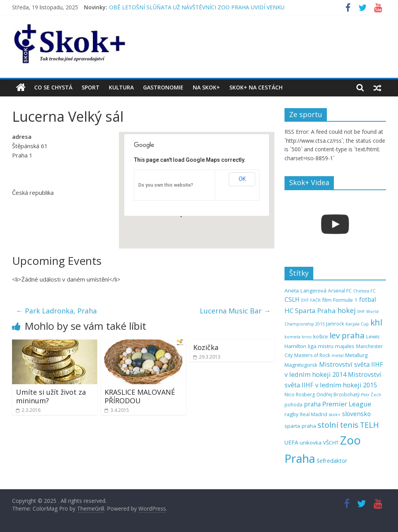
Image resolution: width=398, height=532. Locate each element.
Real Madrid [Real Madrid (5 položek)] (314, 414)
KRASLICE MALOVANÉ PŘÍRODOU (140, 396)
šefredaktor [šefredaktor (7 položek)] (332, 461)
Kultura (121, 87)
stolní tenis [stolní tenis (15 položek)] (338, 425)
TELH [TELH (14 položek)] (369, 425)
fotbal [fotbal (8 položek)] (367, 300)
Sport (91, 87)
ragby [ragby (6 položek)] (292, 414)
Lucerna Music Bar (235, 311)
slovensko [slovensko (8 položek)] (356, 414)
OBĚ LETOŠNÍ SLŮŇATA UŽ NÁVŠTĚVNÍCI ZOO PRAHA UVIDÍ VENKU (197, 7)
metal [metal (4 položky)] (338, 355)
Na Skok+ (206, 87)
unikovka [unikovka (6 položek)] (311, 443)
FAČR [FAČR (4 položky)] (315, 300)
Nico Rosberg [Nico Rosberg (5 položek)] (300, 395)
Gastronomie (163, 87)
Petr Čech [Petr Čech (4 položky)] (371, 395)
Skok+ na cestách (256, 87)
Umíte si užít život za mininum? (51, 396)
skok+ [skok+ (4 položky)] (335, 415)
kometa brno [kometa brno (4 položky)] (298, 337)
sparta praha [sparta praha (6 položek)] (300, 426)
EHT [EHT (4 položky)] (305, 300)
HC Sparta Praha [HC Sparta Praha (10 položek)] (310, 311)
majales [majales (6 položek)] (345, 346)
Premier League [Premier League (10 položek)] (347, 404)
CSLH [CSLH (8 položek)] (292, 300)
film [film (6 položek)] (327, 300)
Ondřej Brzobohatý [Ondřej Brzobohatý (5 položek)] (338, 395)
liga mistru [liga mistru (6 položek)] (321, 346)
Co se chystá (53, 87)
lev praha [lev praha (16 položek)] (347, 335)
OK (242, 179)
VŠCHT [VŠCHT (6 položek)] (331, 443)
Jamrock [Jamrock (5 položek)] (335, 324)
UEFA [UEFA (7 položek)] (291, 442)
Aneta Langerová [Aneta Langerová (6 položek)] (305, 290)
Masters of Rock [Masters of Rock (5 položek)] (312, 355)
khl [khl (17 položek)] (376, 322)
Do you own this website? (166, 185)
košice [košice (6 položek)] (321, 336)
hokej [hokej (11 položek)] (347, 310)
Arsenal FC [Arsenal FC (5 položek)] (340, 291)
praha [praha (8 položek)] (312, 404)
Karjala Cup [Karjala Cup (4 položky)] (357, 324)
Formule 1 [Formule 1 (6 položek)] (345, 300)
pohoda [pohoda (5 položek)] (293, 405)
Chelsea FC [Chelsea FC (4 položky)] (364, 291)
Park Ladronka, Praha (56, 311)
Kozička (206, 347)
